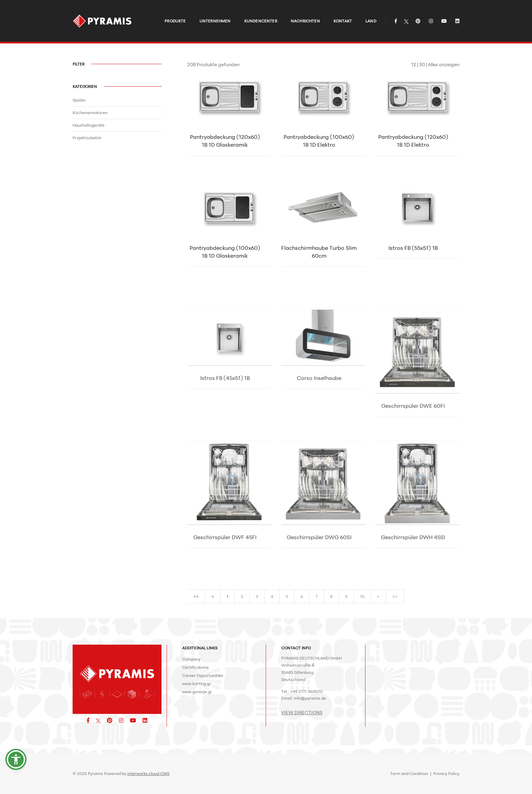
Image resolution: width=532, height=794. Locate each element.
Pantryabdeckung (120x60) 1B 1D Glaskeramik (225, 142)
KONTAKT (338, 12)
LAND (366, 12)
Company (191, 659)
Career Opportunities (203, 675)
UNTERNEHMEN (210, 12)
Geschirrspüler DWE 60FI (413, 446)
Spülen (79, 100)
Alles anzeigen (444, 64)
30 (422, 64)
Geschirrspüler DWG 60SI (319, 577)
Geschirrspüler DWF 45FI (225, 577)
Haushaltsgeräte (89, 125)
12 (414, 64)
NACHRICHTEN (300, 12)
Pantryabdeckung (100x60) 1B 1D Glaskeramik (225, 253)
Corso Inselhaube (319, 418)
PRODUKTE (170, 12)
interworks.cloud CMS (148, 773)
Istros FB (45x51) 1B (225, 418)
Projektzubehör (87, 138)
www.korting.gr (197, 684)
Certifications (195, 667)
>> (395, 601)
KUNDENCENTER (256, 12)
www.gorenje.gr (197, 692)
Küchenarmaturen (90, 113)
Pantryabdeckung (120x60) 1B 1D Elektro (413, 142)
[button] (16, 759)
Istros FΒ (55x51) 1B (413, 249)
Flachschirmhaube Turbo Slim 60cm (319, 253)
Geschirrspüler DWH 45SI (413, 577)
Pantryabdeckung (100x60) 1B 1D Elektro (319, 142)
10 (362, 601)
